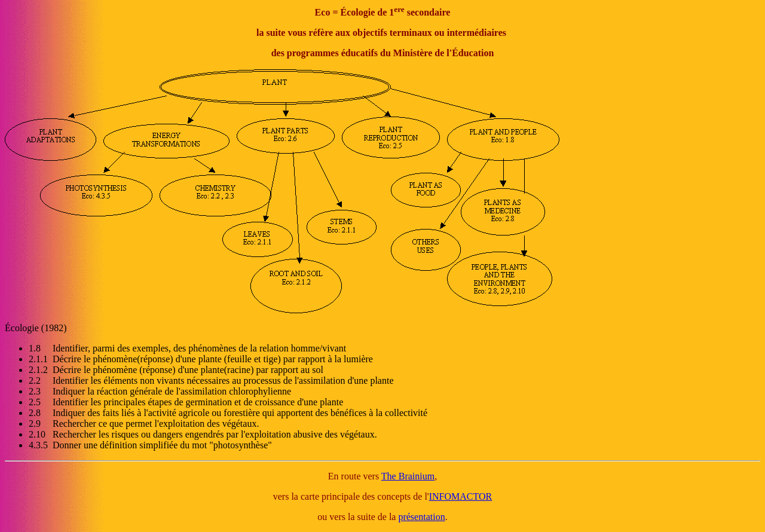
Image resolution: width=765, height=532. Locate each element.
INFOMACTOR (461, 496)
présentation (421, 517)
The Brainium (408, 476)
